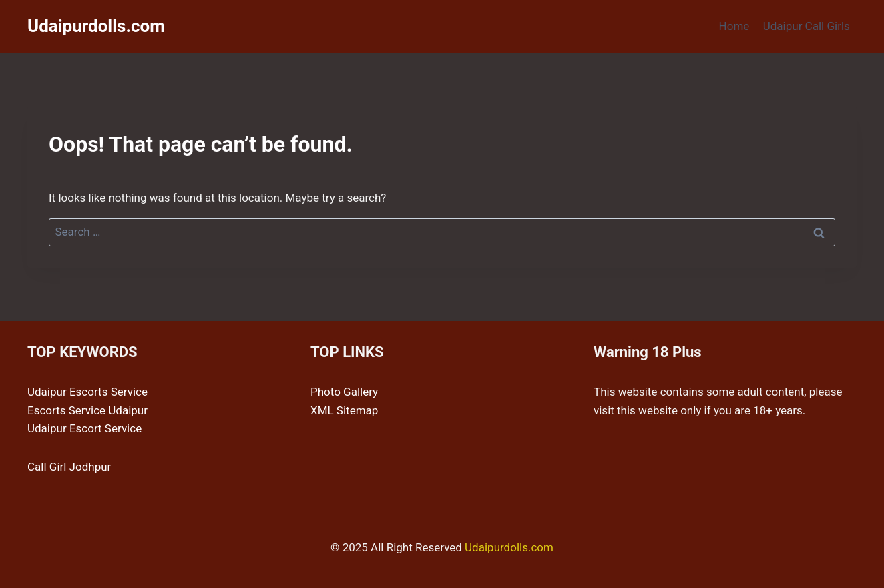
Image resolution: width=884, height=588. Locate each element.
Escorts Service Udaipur (87, 410)
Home (734, 26)
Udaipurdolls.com (509, 547)
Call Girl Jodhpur (69, 467)
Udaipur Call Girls (807, 26)
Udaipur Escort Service (84, 428)
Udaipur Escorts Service (87, 392)
